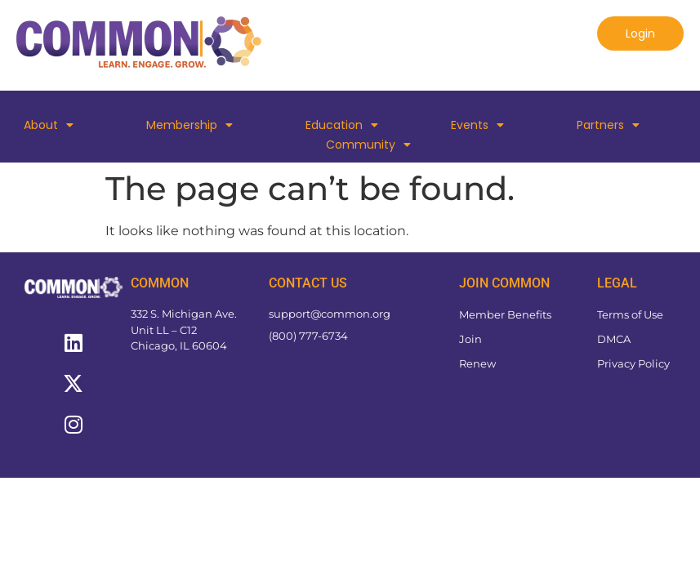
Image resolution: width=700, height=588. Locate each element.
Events (477, 125)
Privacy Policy (633, 363)
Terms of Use (630, 314)
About (49, 125)
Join (470, 339)
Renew (477, 363)
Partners (608, 125)
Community (368, 145)
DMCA (614, 339)
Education (342, 125)
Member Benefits (505, 314)
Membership (189, 125)
